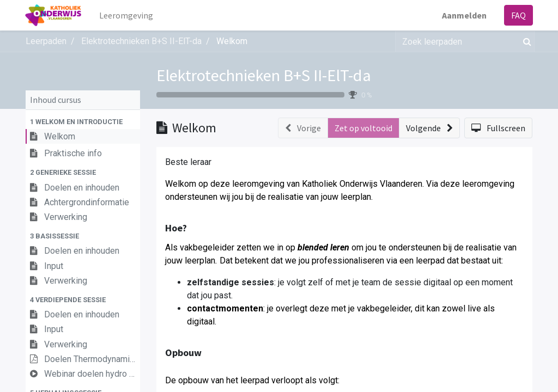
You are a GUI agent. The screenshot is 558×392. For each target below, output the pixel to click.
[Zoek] (525, 41)
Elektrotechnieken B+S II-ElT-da (264, 75)
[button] (83, 122)
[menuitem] (127, 15)
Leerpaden (46, 41)
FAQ (518, 15)
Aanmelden (464, 15)
